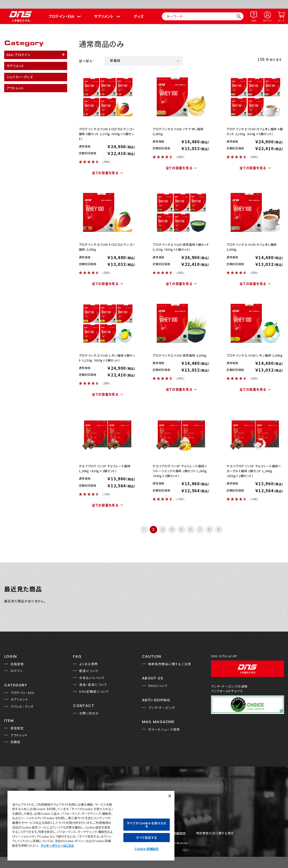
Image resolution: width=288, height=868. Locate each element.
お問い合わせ (89, 713)
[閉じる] (170, 796)
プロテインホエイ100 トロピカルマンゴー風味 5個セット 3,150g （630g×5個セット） (107, 134)
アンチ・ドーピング (162, 708)
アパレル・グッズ (22, 706)
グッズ (139, 16)
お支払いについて (92, 678)
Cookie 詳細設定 (147, 849)
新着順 (115, 60)
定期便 (16, 742)
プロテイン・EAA (61, 16)
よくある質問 (88, 664)
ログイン (267, 20)
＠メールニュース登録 (164, 729)
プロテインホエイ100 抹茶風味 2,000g (179, 355)
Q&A (254, 20)
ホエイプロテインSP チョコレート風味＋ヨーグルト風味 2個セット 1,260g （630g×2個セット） (254, 471)
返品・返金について (93, 684)
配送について (89, 671)
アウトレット (19, 735)
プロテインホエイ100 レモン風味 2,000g (255, 355)
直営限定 (17, 728)
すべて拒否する (146, 838)
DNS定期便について (94, 691)
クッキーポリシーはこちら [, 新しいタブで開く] (57, 845)
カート (281, 20)
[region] (91, 825)
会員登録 (17, 664)
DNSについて (158, 686)
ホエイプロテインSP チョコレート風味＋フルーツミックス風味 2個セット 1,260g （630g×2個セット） (180, 471)
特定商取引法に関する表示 (215, 833)
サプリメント (104, 16)
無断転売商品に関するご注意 (170, 664)
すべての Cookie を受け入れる (146, 825)
